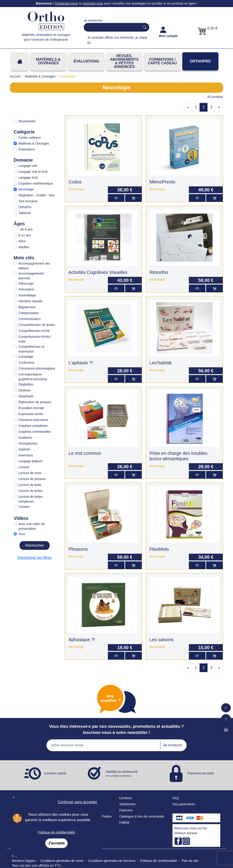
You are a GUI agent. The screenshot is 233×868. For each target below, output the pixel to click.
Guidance (25, 438)
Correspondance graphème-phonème (33, 377)
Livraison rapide (55, 773)
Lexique (24, 507)
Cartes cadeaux (30, 138)
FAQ (176, 798)
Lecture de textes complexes (31, 499)
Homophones (28, 443)
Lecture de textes (31, 491)
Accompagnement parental (31, 276)
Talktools (25, 213)
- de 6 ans (25, 229)
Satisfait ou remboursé (122, 774)
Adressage (26, 283)
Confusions (26, 363)
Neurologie (26, 189)
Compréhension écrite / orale (35, 339)
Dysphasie (26, 396)
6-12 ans (25, 235)
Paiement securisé (201, 773)
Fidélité (124, 823)
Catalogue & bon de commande (142, 816)
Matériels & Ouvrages (48, 61)
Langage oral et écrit (33, 172)
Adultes (24, 247)
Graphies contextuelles (35, 432)
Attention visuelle (30, 301)
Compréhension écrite (34, 331)
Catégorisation (29, 313)
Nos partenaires (184, 804)
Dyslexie (24, 390)
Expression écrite (31, 414)
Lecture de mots (30, 473)
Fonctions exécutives (33, 420)
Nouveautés (27, 121)
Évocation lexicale (31, 408)
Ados (22, 241)
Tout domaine (28, 201)
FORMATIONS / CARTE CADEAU (162, 61)
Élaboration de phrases (35, 402)
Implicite (24, 449)
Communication (29, 319)
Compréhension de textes (37, 325)
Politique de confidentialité (57, 832)
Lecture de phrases (32, 479)
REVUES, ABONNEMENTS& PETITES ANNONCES (124, 61)
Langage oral (28, 166)
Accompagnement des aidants (34, 266)
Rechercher (35, 545)
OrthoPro (200, 61)
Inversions (26, 455)
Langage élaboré (30, 461)
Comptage (26, 357)
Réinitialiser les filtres (35, 558)
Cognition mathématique (36, 183)
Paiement (126, 810)
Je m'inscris (173, 745)
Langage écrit (28, 178)
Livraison (126, 798)
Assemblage (27, 295)
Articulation (26, 289)
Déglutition (26, 384)
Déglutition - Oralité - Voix (37, 195)
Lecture (24, 467)
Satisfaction (127, 804)
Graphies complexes (33, 426)
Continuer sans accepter (77, 802)
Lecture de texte (30, 485)
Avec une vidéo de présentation (32, 526)
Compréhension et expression (31, 349)
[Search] (111, 27)
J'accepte (56, 843)
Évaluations (86, 61)
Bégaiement (27, 307)
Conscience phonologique (37, 368)
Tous (22, 534)
